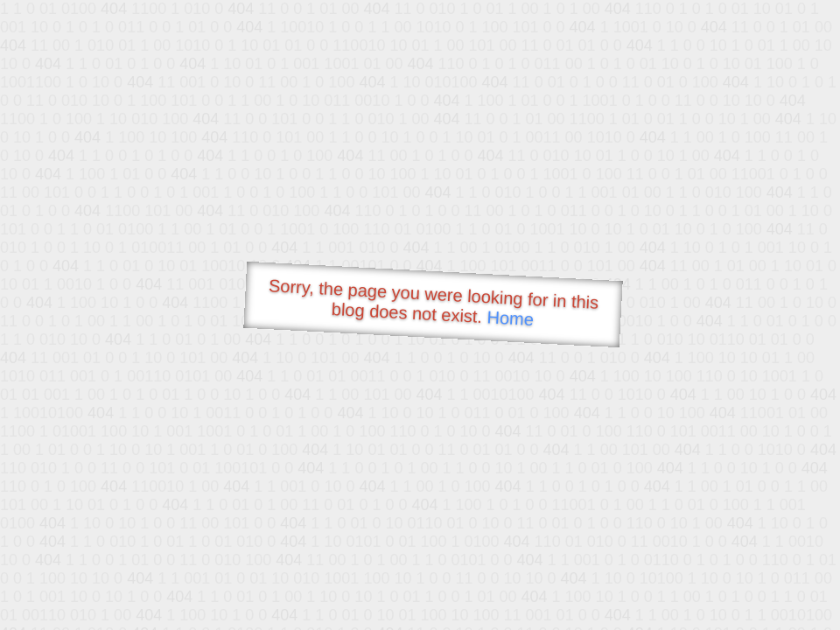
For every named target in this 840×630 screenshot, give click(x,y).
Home (510, 318)
